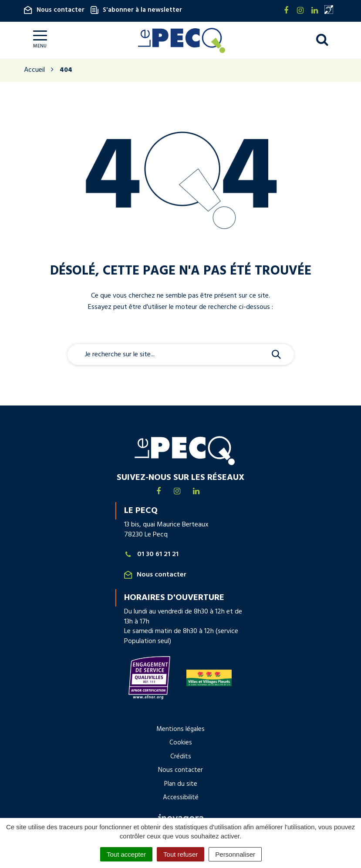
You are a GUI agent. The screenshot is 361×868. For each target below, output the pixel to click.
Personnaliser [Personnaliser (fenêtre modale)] (235, 854)
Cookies (181, 743)
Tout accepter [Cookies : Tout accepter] (126, 854)
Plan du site (181, 784)
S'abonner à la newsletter (136, 10)
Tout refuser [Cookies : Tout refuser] (180, 854)
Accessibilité (181, 798)
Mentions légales (180, 729)
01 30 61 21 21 (152, 555)
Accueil (34, 70)
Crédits (181, 757)
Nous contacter (54, 10)
